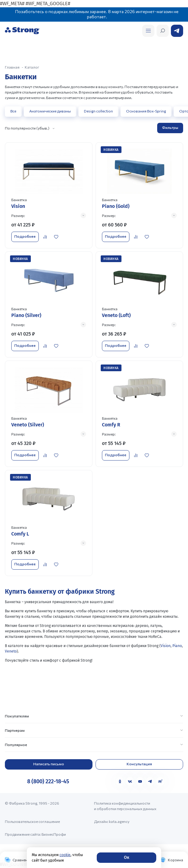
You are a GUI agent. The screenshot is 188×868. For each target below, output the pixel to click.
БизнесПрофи (54, 834)
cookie (65, 855)
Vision (166, 646)
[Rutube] (160, 781)
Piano (177, 646)
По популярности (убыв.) (27, 128)
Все (13, 111)
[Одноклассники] (120, 781)
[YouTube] (140, 781)
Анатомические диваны (50, 111)
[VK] (130, 781)
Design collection (98, 111)
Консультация (139, 764)
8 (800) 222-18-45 (48, 781)
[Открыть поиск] (148, 31)
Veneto (11, 651)
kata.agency (119, 821)
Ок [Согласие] (127, 857)
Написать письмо (49, 764)
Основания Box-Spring (146, 111)
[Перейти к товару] (49, 195)
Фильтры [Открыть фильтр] (170, 127)
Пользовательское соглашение (32, 821)
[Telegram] (150, 781)
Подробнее (25, 236)
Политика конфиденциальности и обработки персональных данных (125, 806)
